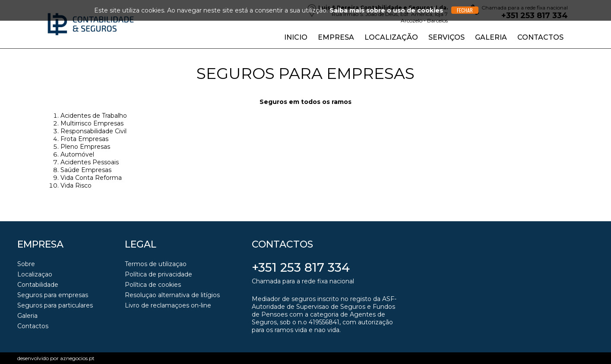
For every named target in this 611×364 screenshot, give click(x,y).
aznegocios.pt (77, 358)
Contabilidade (38, 285)
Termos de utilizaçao (156, 264)
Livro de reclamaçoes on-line (168, 305)
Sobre (26, 264)
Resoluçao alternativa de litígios (172, 295)
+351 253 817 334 (301, 267)
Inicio (296, 37)
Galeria (491, 37)
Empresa (336, 37)
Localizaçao (35, 274)
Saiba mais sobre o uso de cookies (386, 10)
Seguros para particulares (55, 305)
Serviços (446, 37)
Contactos (540, 37)
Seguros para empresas (53, 295)
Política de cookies (153, 285)
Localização (391, 37)
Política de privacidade (158, 274)
